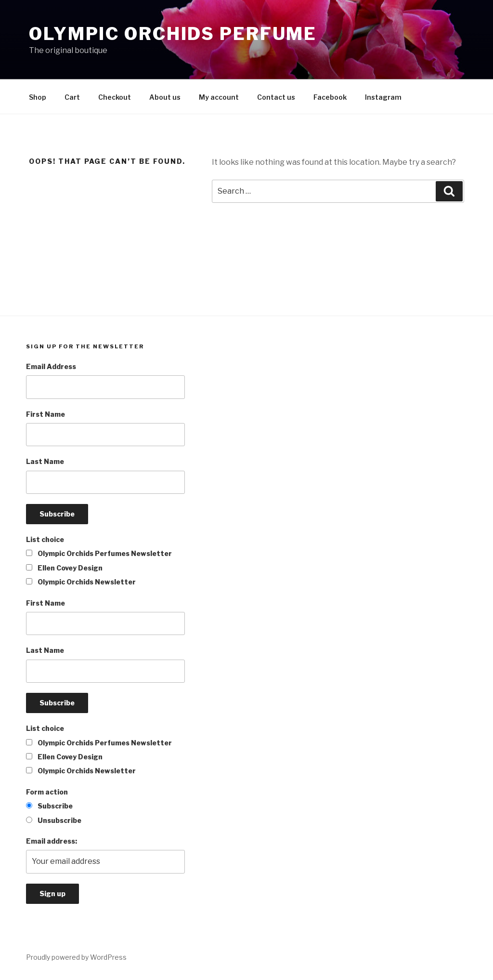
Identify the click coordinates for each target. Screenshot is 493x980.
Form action (47, 792)
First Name (45, 414)
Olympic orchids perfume (173, 34)
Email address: (52, 841)
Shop (38, 97)
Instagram (383, 97)
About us (165, 97)
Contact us (276, 97)
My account (219, 97)
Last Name (45, 461)
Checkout (115, 97)
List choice (45, 539)
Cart (72, 97)
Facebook (330, 97)
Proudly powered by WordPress (76, 957)
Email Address (51, 366)
